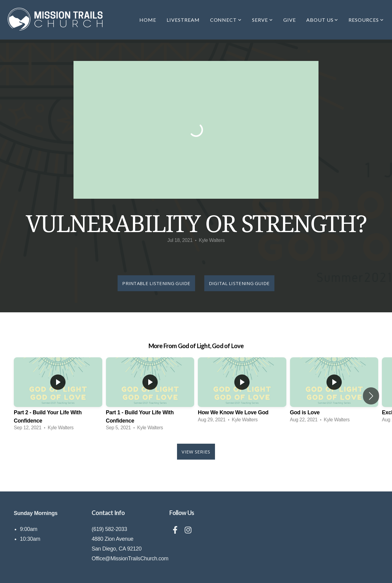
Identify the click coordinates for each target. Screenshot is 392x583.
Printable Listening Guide (156, 283)
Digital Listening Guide (239, 283)
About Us (322, 20)
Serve (262, 20)
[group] (58, 396)
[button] (371, 396)
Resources (366, 20)
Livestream (183, 20)
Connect (226, 20)
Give (290, 20)
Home (148, 20)
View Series (196, 452)
